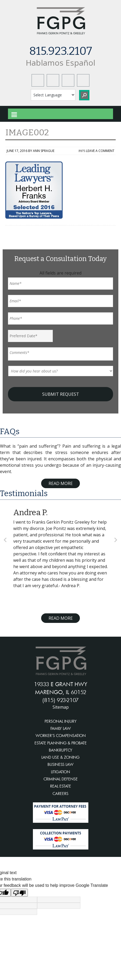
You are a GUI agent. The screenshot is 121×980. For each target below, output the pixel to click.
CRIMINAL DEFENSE (61, 779)
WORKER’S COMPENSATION (61, 736)
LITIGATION (60, 772)
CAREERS (60, 794)
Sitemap (61, 707)
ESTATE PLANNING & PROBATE (61, 743)
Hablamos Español (60, 63)
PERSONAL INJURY (61, 721)
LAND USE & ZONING (60, 757)
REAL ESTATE (61, 786)
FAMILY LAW (61, 728)
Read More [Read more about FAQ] (61, 483)
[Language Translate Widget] (53, 95)
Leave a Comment (100, 151)
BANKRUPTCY (61, 750)
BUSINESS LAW (60, 764)
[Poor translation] (19, 893)
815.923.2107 (61, 51)
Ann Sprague (44, 151)
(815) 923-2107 (60, 700)
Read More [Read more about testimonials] (61, 618)
